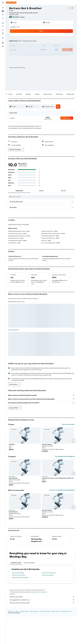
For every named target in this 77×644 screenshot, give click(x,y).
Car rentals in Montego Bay (49, 600)
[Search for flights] (3, 8)
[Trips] (3, 38)
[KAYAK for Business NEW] (3, 33)
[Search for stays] (3, 11)
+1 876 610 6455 (14, 15)
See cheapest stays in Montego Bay (65, 484)
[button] (3, 3)
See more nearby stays (68, 452)
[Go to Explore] (3, 26)
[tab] (19, 191)
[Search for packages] (3, 18)
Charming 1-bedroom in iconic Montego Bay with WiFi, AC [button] (58, 506)
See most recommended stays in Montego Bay (62, 518)
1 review (22, 17)
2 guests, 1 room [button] (15, 27)
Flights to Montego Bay (18, 600)
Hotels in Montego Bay (48, 603)
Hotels (17, 639)
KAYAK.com (11, 639)
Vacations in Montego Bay (19, 603)
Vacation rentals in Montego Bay (20, 605)
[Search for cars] (3, 15)
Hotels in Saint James (45, 639)
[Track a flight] (3, 30)
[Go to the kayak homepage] (11, 3)
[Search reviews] (43, 197)
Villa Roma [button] (12, 472)
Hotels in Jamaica (34, 639)
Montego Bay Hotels (66, 639)
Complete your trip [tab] (16, 590)
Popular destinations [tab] (29, 590)
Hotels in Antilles (55, 639)
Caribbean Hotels (24, 639)
